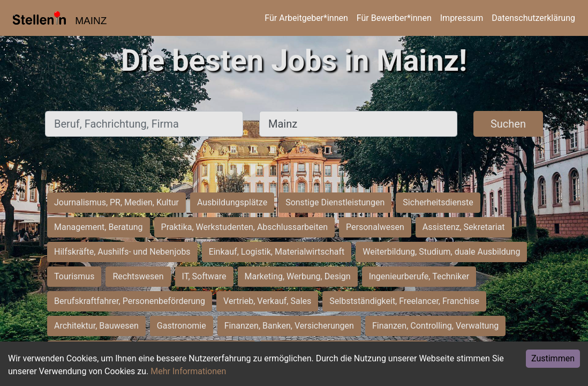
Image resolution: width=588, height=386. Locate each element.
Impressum (462, 18)
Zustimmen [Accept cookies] (553, 358)
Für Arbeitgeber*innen (306, 18)
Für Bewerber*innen (394, 18)
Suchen (508, 124)
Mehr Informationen (188, 371)
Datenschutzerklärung (533, 18)
